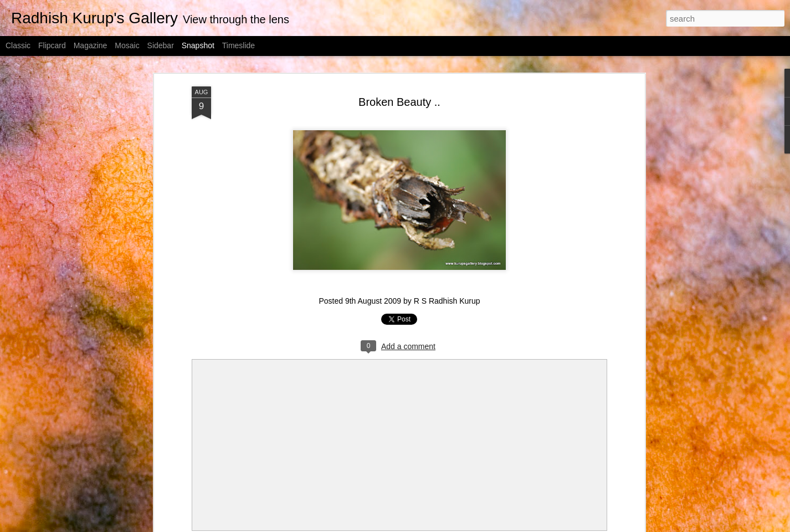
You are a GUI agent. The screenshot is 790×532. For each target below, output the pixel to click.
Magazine (91, 45)
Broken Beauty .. (399, 102)
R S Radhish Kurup (447, 301)
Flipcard (52, 45)
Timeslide (238, 45)
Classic (18, 45)
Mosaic (127, 45)
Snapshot (198, 45)
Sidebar (161, 45)
